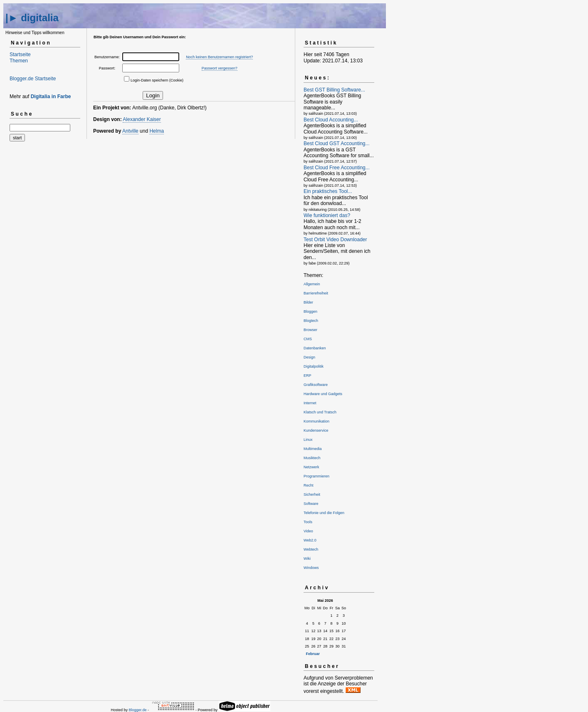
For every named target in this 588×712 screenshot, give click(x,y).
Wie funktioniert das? (327, 215)
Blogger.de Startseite (33, 79)
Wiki (307, 559)
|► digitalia (32, 18)
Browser (310, 330)
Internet (310, 403)
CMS (308, 339)
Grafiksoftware (316, 385)
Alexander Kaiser (142, 119)
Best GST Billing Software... (334, 90)
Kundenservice (316, 430)
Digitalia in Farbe (51, 96)
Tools (308, 522)
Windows (311, 568)
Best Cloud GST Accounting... (337, 143)
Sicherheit (312, 494)
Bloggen (310, 311)
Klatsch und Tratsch (320, 412)
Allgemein (312, 284)
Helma (157, 131)
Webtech (311, 549)
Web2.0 (310, 540)
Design (309, 357)
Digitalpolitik (314, 366)
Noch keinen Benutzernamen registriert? (219, 57)
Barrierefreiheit (316, 293)
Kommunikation (316, 421)
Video (308, 531)
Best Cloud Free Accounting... (337, 168)
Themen (19, 61)
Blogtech (311, 321)
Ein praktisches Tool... (328, 191)
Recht (309, 485)
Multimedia (313, 449)
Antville (130, 131)
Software (311, 504)
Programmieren (316, 476)
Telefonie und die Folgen (324, 513)
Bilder (308, 302)
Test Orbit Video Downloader (335, 240)
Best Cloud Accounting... (331, 120)
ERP (308, 376)
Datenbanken (315, 348)
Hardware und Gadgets (323, 394)
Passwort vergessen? (220, 68)
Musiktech (312, 458)
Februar (313, 654)
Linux (308, 440)
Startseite (20, 54)
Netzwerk (311, 467)
